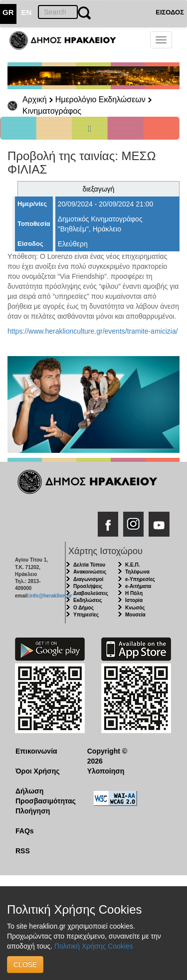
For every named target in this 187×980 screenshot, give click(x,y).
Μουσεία (135, 615)
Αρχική (35, 99)
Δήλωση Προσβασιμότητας (44, 796)
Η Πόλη (134, 593)
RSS (23, 851)
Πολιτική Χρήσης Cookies (94, 946)
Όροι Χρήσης (38, 771)
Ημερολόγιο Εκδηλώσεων (100, 99)
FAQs (25, 831)
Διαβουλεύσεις (91, 593)
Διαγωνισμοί (88, 579)
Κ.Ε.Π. (132, 565)
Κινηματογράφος (52, 111)
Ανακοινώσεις (90, 572)
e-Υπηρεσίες (140, 579)
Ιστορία (134, 600)
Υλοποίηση (106, 771)
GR (8, 12)
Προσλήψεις (88, 586)
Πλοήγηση (33, 811)
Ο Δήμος (84, 608)
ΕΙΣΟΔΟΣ (170, 12)
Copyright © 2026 (107, 756)
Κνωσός (135, 608)
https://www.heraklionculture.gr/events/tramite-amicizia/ (93, 331)
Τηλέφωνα (137, 572)
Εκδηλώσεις (88, 600)
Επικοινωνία (36, 751)
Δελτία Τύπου (89, 565)
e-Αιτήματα (138, 586)
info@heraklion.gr (51, 596)
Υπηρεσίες (86, 615)
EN (27, 12)
